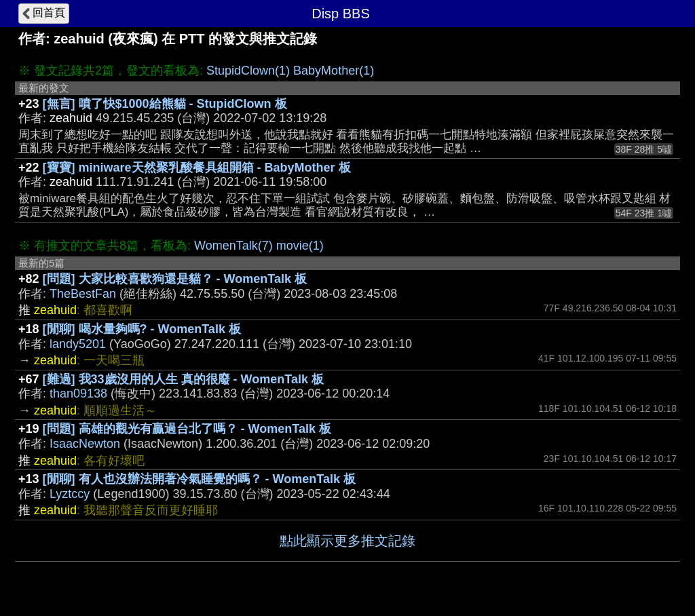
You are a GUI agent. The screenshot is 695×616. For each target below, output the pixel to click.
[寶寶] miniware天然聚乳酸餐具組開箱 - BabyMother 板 (197, 168)
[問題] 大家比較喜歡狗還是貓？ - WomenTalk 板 (175, 279)
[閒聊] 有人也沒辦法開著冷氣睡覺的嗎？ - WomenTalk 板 (199, 479)
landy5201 (78, 344)
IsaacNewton (85, 444)
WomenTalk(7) (233, 246)
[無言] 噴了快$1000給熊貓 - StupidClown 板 (165, 104)
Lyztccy (70, 494)
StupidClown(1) (248, 71)
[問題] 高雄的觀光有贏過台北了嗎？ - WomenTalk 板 (187, 429)
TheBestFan (83, 294)
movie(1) (300, 246)
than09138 (78, 393)
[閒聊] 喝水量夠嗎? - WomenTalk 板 (142, 329)
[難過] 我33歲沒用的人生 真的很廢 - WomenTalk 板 (183, 379)
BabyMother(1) (334, 71)
